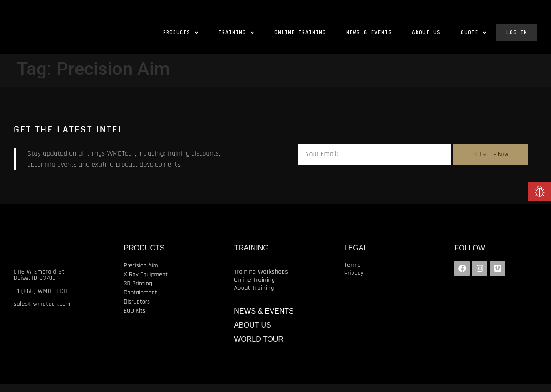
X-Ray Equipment (146, 283)
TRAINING (251, 256)
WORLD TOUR (259, 347)
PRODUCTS (144, 256)
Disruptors (137, 310)
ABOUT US (253, 333)
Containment (141, 301)
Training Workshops (261, 280)
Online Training (254, 288)
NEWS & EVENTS (264, 319)
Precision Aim (141, 274)
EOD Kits (135, 319)
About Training (254, 296)
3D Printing (138, 292)
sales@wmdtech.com (42, 312)
